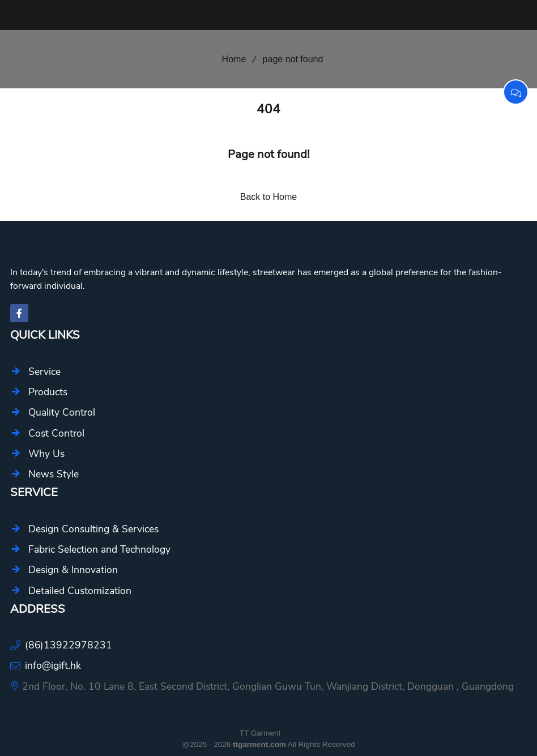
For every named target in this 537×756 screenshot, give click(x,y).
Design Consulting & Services (93, 529)
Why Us (46, 454)
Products (48, 392)
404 (268, 109)
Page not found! (269, 154)
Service (44, 371)
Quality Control (62, 412)
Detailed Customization (80, 591)
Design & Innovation (73, 570)
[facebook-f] (19, 313)
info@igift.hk (53, 665)
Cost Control (56, 433)
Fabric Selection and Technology (99, 549)
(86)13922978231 (69, 645)
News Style (54, 474)
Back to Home (268, 197)
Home (230, 59)
